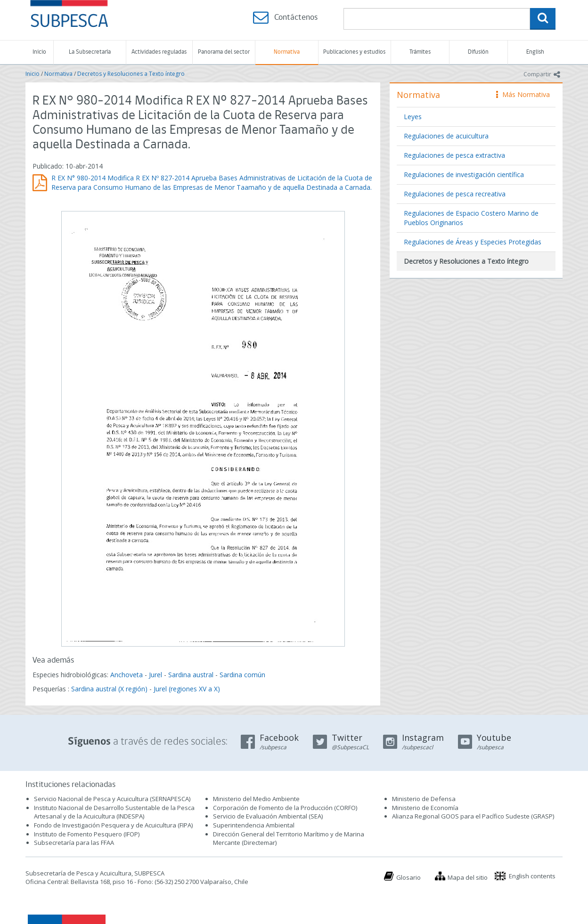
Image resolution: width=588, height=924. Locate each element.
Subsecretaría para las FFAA (74, 843)
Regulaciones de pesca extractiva (454, 155)
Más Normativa (523, 94)
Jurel (155, 675)
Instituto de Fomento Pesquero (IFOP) (87, 834)
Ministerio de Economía (425, 808)
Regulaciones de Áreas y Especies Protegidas (473, 242)
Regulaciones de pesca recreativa (455, 194)
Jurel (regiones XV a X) (187, 689)
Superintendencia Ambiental (254, 825)
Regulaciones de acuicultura (446, 136)
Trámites (420, 52)
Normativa (287, 52)
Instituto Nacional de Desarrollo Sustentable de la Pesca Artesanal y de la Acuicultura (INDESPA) (114, 812)
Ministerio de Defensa (424, 799)
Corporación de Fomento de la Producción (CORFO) (285, 808)
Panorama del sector (224, 52)
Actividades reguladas (159, 52)
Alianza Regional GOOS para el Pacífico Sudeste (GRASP (472, 816)
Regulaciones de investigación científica (464, 174)
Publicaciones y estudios (354, 52)
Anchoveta (127, 675)
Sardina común (242, 675)
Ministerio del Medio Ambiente (256, 799)
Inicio (39, 52)
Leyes (413, 117)
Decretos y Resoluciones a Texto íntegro (131, 74)
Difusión (478, 52)
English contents (532, 876)
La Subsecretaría (90, 52)
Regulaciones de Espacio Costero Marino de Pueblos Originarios (471, 218)
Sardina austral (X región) (109, 689)
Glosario (408, 877)
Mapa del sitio (468, 877)
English (535, 52)
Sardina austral (191, 675)
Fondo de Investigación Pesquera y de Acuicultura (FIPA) (113, 825)
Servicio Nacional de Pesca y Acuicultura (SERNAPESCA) (112, 799)
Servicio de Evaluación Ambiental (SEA (267, 816)
